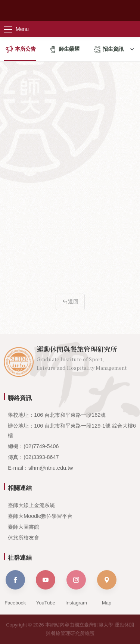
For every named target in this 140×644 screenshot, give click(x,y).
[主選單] (22, 29)
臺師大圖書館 (24, 527)
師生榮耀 (64, 49)
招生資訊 (108, 49)
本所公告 (21, 49)
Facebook (15, 588)
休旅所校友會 (24, 538)
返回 (70, 301)
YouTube (46, 588)
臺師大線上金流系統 (31, 505)
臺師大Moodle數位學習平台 (40, 516)
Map (107, 588)
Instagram (76, 588)
